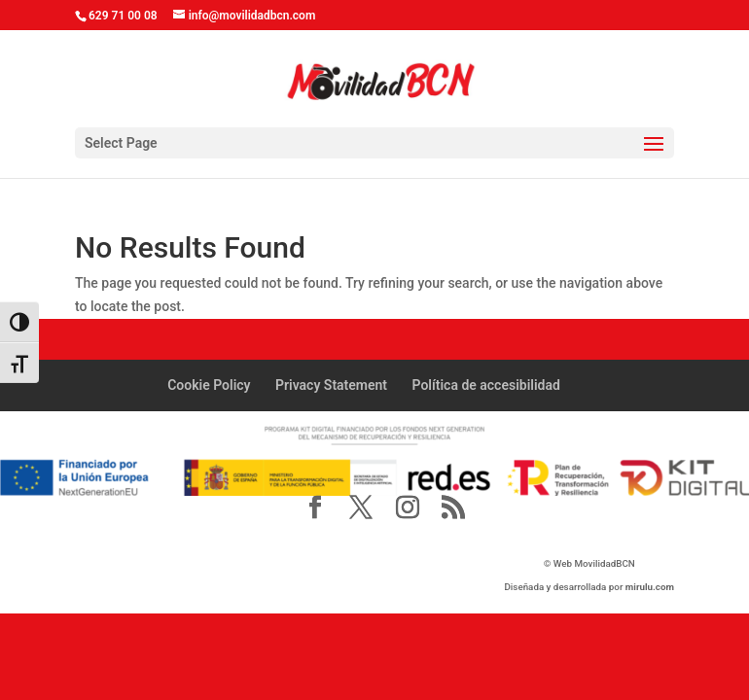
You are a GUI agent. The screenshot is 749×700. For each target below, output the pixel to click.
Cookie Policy (209, 385)
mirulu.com (650, 587)
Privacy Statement (331, 385)
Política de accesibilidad (486, 385)
